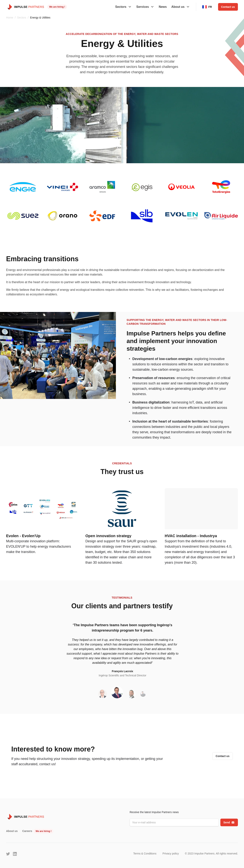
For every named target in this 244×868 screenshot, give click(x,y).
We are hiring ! (57, 7)
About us (12, 831)
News (163, 7)
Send (229, 822)
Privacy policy (171, 854)
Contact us (228, 7)
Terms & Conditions (145, 854)
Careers (27, 831)
